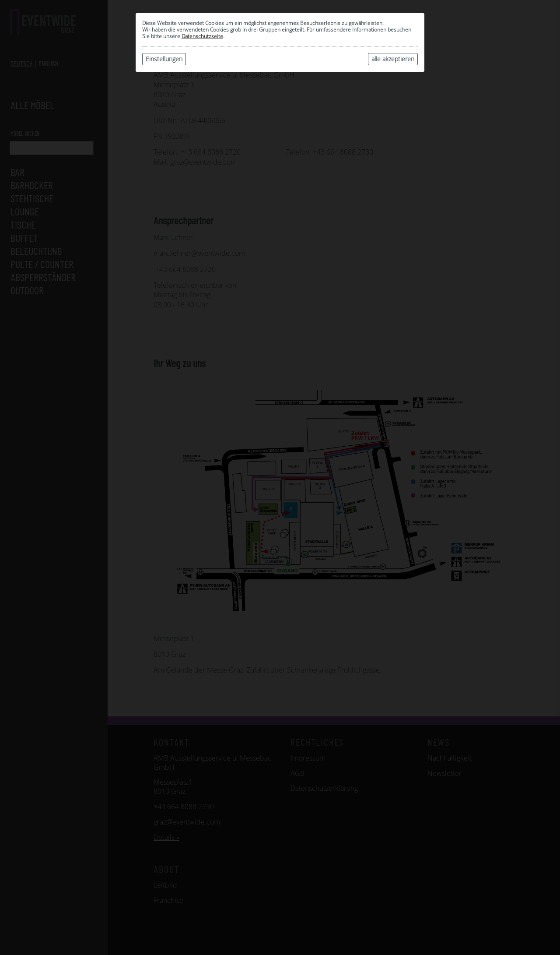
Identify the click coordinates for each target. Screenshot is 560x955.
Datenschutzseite (202, 36)
